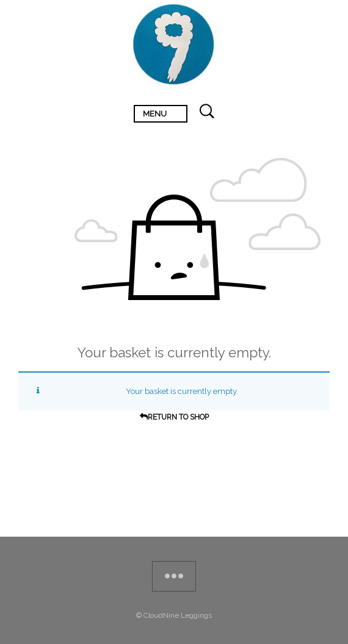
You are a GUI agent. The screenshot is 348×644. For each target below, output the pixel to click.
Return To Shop (178, 417)
